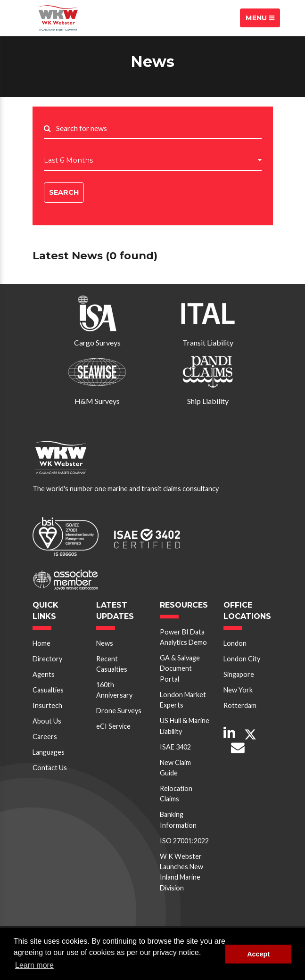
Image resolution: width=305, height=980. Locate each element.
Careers (45, 737)
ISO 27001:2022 (184, 841)
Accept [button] (258, 954)
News (105, 643)
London (235, 643)
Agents (44, 674)
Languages (49, 752)
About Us (47, 721)
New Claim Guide (175, 768)
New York (238, 690)
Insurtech (47, 705)
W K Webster (58, 18)
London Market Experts (183, 700)
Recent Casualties (112, 664)
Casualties (48, 690)
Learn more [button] (34, 965)
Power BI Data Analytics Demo (183, 637)
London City (242, 659)
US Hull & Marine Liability (185, 726)
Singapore (239, 674)
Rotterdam (240, 705)
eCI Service (113, 726)
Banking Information (178, 819)
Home (41, 643)
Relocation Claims (176, 794)
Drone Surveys (119, 711)
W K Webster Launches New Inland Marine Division (181, 872)
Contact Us (50, 768)
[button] (153, 161)
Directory (47, 659)
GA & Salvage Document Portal (180, 668)
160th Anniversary (114, 690)
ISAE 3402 (175, 747)
